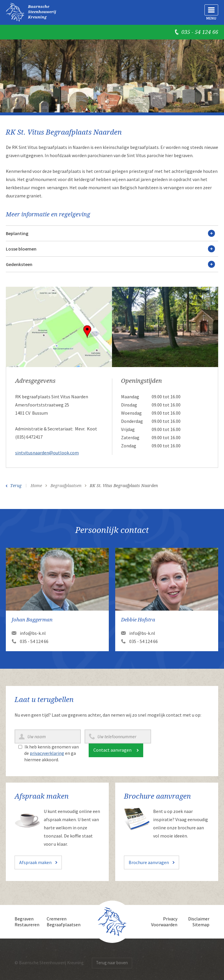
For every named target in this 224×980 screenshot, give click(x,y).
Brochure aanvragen (149, 862)
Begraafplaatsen (64, 925)
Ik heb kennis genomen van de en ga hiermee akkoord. (51, 753)
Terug (16, 486)
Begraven (24, 919)
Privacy (170, 919)
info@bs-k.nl (33, 633)
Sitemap (201, 925)
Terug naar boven (112, 963)
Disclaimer (199, 919)
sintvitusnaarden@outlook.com (47, 453)
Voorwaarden (164, 925)
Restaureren (27, 925)
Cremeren (57, 919)
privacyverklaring (47, 753)
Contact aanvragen (112, 750)
